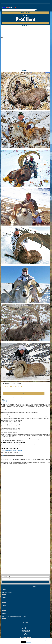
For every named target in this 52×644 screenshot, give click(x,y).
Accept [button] (23, 642)
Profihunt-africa (5, 403)
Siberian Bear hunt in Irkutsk (9, 615)
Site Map (26, 634)
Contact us (40, 5)
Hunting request (25, 13)
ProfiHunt (5, 384)
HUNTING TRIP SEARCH (25, 23)
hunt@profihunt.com (13, 398)
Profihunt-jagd (5, 401)
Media (29, 5)
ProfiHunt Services (26, 632)
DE (15, 8)
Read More (28, 642)
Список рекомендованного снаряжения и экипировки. (12, 451)
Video (34, 5)
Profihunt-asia (4, 402)
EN (7, 8)
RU (3, 8)
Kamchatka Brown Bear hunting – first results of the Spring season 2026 (19, 599)
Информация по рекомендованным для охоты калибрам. (12, 455)
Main (3, 5)
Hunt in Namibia (6, 607)
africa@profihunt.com (21, 398)
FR (11, 8)
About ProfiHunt (10, 5)
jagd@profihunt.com (6, 398)
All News (25, 623)
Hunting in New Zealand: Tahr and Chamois (12, 591)
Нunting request (24, 393)
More (4, 594)
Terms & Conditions (26, 630)
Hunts (17, 5)
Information (23, 5)
